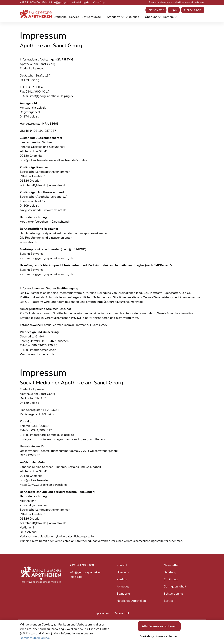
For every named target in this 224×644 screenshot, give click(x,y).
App (174, 10)
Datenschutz (122, 613)
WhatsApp (98, 2)
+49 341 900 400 (30, 2)
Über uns (123, 572)
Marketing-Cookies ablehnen (159, 636)
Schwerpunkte (173, 594)
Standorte (123, 594)
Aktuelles (123, 586)
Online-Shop (193, 10)
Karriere (122, 579)
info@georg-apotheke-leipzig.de (85, 575)
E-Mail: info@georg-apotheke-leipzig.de (66, 2)
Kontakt (122, 565)
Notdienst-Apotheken (131, 601)
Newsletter (156, 10)
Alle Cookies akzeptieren (159, 626)
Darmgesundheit (175, 586)
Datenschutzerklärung (34, 638)
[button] (61, 17)
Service (169, 601)
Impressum (101, 613)
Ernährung (171, 579)
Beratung (170, 572)
